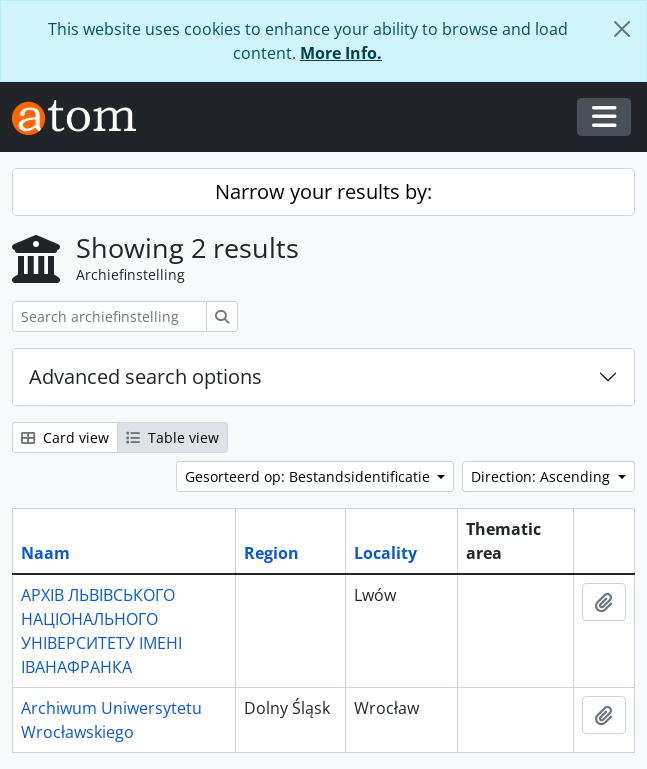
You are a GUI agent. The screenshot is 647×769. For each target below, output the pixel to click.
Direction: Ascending (542, 476)
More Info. (341, 53)
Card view (65, 437)
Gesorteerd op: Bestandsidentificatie (309, 476)
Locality (385, 553)
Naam (45, 553)
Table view (172, 437)
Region (271, 553)
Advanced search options (145, 376)
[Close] (622, 29)
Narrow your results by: (323, 191)
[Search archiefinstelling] (109, 316)
